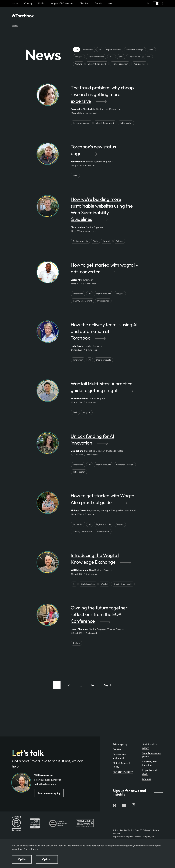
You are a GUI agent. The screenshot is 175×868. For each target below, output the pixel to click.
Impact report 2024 (150, 772)
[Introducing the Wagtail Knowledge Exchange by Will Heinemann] (104, 560)
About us (84, 3)
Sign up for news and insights (138, 792)
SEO (121, 57)
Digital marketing (96, 57)
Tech (151, 50)
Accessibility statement (119, 756)
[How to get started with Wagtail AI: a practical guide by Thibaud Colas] (104, 500)
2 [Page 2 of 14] (69, 685)
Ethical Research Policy (122, 765)
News (111, 3)
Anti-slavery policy (123, 772)
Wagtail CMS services (62, 3)
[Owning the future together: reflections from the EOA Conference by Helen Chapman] (104, 616)
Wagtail (79, 57)
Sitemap (147, 779)
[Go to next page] (111, 685)
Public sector (139, 64)
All (76, 50)
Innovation (88, 50)
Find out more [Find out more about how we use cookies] (31, 849)
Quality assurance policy (152, 755)
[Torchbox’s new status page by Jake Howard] (104, 152)
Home (15, 25)
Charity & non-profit (97, 64)
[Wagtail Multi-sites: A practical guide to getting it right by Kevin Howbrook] (104, 388)
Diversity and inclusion (149, 763)
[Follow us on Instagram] (134, 805)
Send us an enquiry (49, 793)
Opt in (22, 859)
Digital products (114, 50)
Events (98, 3)
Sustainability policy (150, 746)
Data (148, 57)
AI (100, 50)
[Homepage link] (15, 3)
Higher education (120, 64)
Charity (28, 3)
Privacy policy (120, 744)
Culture (79, 64)
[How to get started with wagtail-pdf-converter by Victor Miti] (104, 270)
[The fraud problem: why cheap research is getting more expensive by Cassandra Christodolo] (104, 96)
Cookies (117, 749)
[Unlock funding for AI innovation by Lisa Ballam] (104, 441)
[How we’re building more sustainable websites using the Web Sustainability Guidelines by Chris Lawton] (104, 211)
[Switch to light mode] (155, 3)
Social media (134, 57)
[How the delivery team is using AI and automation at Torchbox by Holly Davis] (104, 333)
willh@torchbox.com (45, 784)
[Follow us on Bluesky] (114, 805)
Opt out (47, 859)
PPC (111, 57)
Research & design (135, 50)
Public (42, 3)
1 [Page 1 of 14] (57, 685)
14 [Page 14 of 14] (93, 685)
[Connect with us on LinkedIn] (124, 805)
